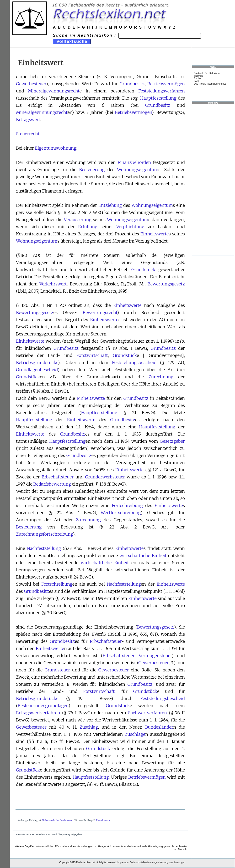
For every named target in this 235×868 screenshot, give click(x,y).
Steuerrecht (28, 134)
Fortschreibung (127, 505)
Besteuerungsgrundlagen (43, 706)
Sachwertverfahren (147, 713)
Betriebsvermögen (166, 84)
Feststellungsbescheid (134, 363)
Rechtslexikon (84, 862)
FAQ (196, 81)
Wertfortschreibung (121, 513)
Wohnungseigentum (138, 170)
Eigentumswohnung (56, 148)
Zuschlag (89, 727)
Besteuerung (92, 170)
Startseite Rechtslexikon (207, 73)
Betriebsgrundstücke (37, 363)
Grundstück (143, 270)
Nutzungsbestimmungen (172, 862)
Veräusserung (78, 220)
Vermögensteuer (155, 656)
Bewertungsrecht (100, 312)
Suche (197, 79)
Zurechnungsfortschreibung (44, 534)
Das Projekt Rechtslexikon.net (210, 84)
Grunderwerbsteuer (105, 477)
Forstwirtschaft (92, 355)
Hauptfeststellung (158, 98)
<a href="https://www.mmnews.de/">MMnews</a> (213, 179)
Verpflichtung (130, 227)
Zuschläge (135, 734)
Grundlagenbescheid (37, 370)
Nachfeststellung (44, 548)
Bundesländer (159, 727)
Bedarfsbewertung (52, 484)
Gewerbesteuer (31, 84)
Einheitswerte (155, 234)
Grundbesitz (132, 84)
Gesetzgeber (172, 441)
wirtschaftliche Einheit (143, 556)
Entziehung (110, 205)
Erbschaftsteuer (58, 477)
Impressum (123, 862)
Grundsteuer (57, 670)
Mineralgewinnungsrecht (54, 91)
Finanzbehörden (134, 162)
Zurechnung (161, 377)
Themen (198, 76)
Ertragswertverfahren (38, 713)
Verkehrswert (53, 284)
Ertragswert (28, 119)
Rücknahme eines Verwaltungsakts (75, 846)
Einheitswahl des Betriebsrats (57, 820)
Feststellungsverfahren (162, 91)
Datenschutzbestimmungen (144, 862)
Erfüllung (88, 227)
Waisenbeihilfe (44, 846)
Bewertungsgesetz (166, 284)
